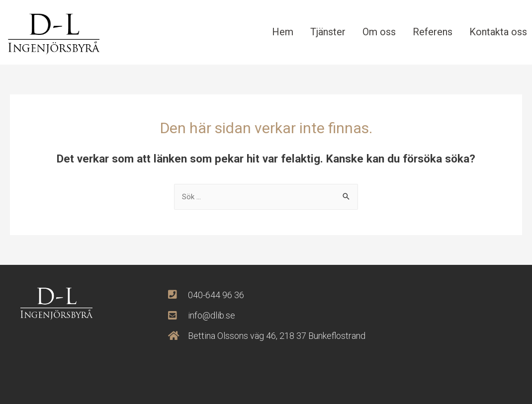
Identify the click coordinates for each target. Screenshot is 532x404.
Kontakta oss (498, 32)
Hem (283, 32)
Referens (433, 32)
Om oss (379, 32)
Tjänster (328, 32)
